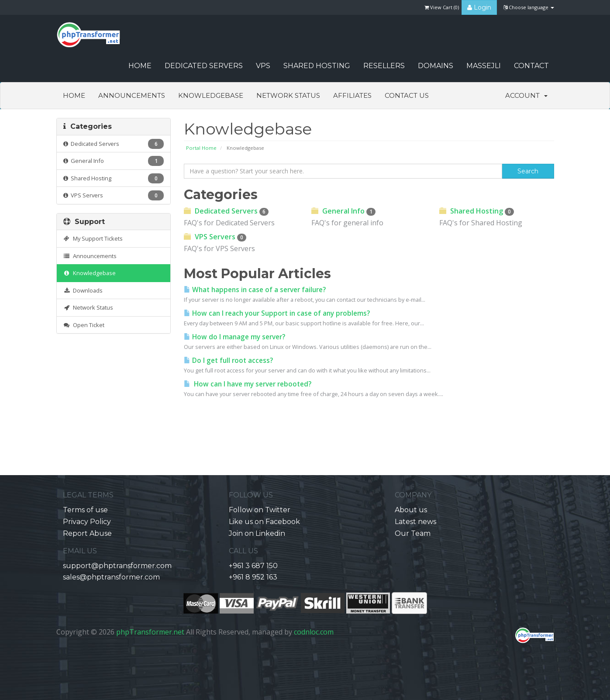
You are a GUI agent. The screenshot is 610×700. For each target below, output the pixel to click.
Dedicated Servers (204, 66)
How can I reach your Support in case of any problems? (277, 313)
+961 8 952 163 (253, 577)
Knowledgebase (211, 95)
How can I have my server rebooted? (248, 384)
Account (526, 95)
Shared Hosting (317, 66)
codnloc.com (314, 632)
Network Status (288, 95)
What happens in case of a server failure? (255, 290)
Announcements (132, 95)
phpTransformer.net (150, 632)
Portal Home (201, 148)
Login (479, 7)
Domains (436, 66)
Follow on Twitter (260, 510)
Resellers (384, 66)
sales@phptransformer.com (111, 577)
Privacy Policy (87, 522)
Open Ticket (84, 325)
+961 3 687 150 (253, 566)
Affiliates (352, 95)
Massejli (484, 66)
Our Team (413, 533)
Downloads (83, 290)
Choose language (529, 7)
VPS (263, 66)
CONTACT (531, 66)
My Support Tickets (93, 238)
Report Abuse (87, 533)
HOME (140, 66)
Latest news (415, 522)
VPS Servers (114, 195)
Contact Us (407, 95)
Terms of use (85, 510)
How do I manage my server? (234, 337)
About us (411, 510)
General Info (114, 161)
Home (74, 95)
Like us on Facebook (264, 522)
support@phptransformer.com (117, 566)
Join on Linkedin (257, 533)
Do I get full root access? (228, 360)
